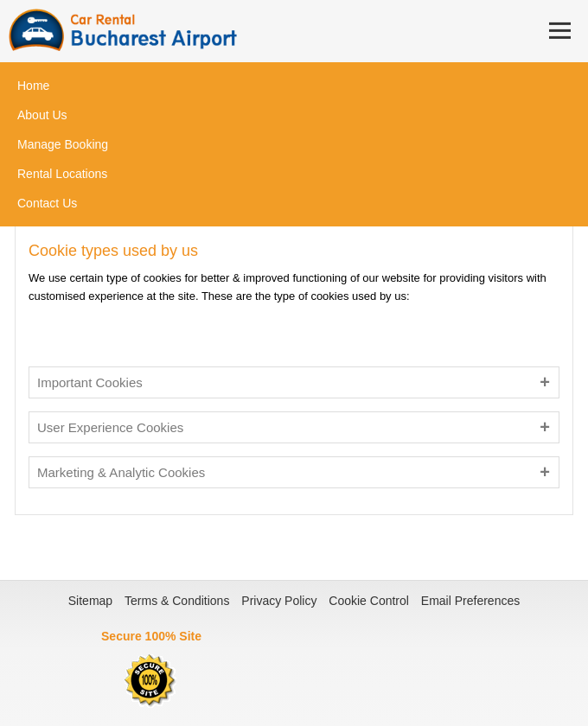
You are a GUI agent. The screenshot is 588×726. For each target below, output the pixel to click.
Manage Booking (63, 144)
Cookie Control (369, 601)
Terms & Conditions (177, 601)
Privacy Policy (279, 601)
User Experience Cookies (110, 427)
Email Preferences (470, 601)
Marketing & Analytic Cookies (121, 472)
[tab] (294, 382)
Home (33, 86)
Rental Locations (62, 174)
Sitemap (90, 601)
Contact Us (47, 203)
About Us (42, 115)
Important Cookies (90, 382)
